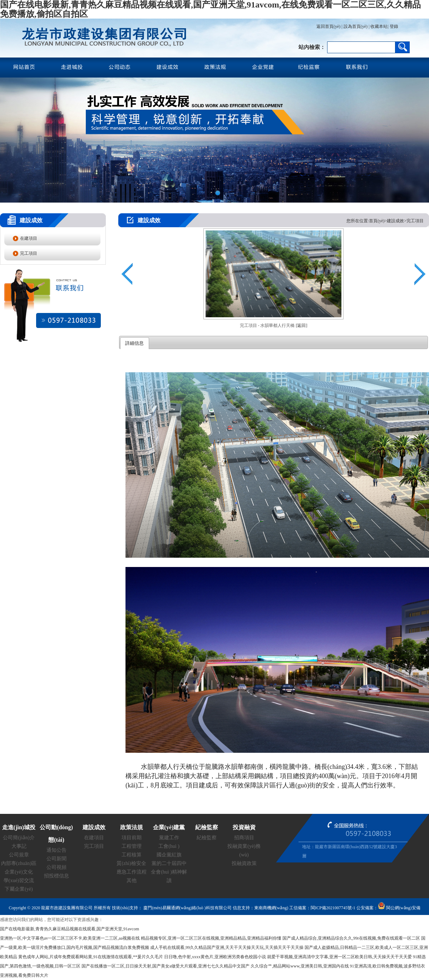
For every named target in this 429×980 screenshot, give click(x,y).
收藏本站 (379, 26)
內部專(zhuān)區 (19, 863)
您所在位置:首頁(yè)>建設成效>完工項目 (385, 221)
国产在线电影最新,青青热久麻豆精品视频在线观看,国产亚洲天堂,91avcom (70, 929)
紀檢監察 (207, 838)
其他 (132, 880)
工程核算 (132, 855)
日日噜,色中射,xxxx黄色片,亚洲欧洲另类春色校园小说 (215, 957)
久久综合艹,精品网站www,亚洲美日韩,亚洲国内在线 (300, 966)
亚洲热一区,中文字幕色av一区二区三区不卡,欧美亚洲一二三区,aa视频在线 (70, 938)
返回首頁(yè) (328, 26)
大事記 (19, 846)
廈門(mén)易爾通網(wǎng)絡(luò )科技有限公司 (187, 908)
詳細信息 (134, 343)
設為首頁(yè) (356, 26)
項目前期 (132, 838)
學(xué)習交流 (19, 880)
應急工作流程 (132, 872)
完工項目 (29, 253)
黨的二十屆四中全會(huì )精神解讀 (169, 872)
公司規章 (19, 855)
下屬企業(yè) (19, 889)
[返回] (302, 325)
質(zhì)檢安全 (131, 863)
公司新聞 (56, 859)
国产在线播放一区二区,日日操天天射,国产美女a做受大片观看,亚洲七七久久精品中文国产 (166, 966)
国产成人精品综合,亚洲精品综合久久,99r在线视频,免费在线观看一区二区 (351, 938)
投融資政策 (244, 863)
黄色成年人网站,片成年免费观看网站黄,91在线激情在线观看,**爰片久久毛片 (91, 957)
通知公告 (56, 850)
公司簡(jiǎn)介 (19, 838)
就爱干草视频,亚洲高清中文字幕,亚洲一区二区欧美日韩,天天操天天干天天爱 (339, 957)
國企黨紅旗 (169, 855)
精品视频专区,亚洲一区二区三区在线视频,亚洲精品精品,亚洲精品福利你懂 (211, 938)
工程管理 (132, 846)
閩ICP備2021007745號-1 (333, 908)
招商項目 (244, 838)
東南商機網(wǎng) (271, 908)
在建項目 (29, 238)
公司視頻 (56, 867)
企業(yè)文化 (19, 872)
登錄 (393, 26)
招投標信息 (56, 876)
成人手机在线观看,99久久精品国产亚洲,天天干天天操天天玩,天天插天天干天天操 (227, 947)
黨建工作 (169, 838)
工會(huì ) (169, 846)
